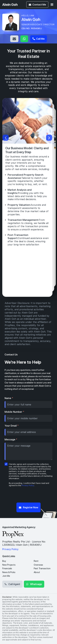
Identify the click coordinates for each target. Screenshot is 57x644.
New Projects (9, 565)
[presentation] (29, 495)
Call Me (39, 39)
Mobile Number (14, 412)
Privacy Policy (28, 486)
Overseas (38, 565)
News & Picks (9, 572)
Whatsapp (24, 39)
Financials (7, 568)
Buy (4, 561)
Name (9, 398)
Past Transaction (42, 568)
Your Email (12, 426)
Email (14, 39)
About (37, 572)
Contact (37, 4)
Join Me (6, 576)
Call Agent (12, 584)
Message (11, 440)
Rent (36, 561)
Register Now (28, 507)
